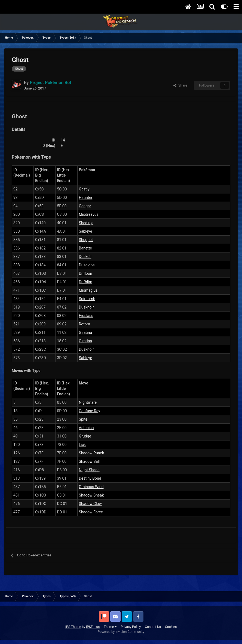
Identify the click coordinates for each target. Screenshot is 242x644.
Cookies (171, 627)
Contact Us (153, 627)
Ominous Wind (91, 487)
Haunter (86, 198)
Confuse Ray (90, 411)
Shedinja (86, 223)
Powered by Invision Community (121, 632)
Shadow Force (91, 512)
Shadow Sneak (91, 495)
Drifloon (86, 273)
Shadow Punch (92, 453)
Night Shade (89, 470)
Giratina (85, 332)
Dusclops (87, 265)
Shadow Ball (89, 461)
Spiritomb (87, 299)
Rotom (85, 324)
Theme (110, 627)
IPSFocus (93, 627)
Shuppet (86, 240)
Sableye (86, 231)
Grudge (85, 436)
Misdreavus (89, 214)
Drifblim (86, 282)
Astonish (86, 428)
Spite (83, 419)
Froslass (86, 316)
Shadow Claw (90, 504)
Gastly (84, 189)
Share (180, 85)
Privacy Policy (131, 627)
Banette (85, 248)
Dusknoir (86, 307)
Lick (82, 445)
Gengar (85, 206)
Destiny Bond (90, 478)
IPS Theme (73, 627)
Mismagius (88, 290)
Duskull (85, 257)
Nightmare (88, 402)
